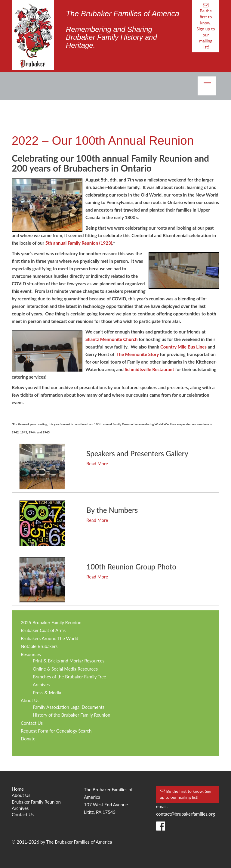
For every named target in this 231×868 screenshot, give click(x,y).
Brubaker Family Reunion (36, 802)
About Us (30, 700)
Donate (28, 739)
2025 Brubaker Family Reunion (51, 622)
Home (18, 789)
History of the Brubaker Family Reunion (72, 715)
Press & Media (47, 693)
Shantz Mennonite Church (112, 339)
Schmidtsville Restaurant (149, 369)
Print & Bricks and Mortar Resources (69, 661)
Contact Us (32, 723)
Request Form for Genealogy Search (56, 731)
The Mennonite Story (138, 354)
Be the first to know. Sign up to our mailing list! (206, 26)
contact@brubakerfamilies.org (186, 814)
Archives (41, 684)
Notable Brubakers (39, 646)
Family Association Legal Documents (69, 707)
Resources (31, 654)
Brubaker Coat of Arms (43, 630)
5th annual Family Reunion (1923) (79, 243)
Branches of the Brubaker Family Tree (69, 677)
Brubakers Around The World (49, 638)
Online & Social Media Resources (65, 669)
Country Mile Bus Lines (183, 347)
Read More (97, 463)
